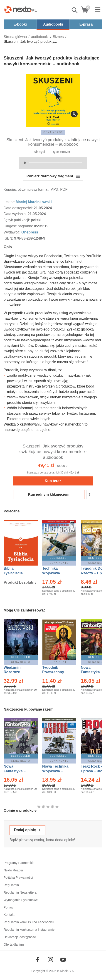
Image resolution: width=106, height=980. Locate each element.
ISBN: (9, 238)
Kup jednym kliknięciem (49, 494)
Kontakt (9, 915)
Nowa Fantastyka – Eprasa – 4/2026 (17, 771)
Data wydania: (16, 214)
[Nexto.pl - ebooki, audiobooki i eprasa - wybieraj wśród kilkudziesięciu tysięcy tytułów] (21, 10)
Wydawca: (12, 232)
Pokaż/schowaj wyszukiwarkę (75, 10)
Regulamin (11, 885)
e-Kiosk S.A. (66, 971)
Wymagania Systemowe (21, 900)
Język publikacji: (17, 220)
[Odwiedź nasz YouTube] (63, 960)
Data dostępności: (19, 208)
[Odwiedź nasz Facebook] (38, 960)
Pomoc (9, 907)
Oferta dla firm (14, 944)
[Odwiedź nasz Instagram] (50, 960)
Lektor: (10, 202)
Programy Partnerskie (19, 863)
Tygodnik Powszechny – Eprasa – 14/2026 (57, 672)
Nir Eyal (39, 152)
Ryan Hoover (61, 152)
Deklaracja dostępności (20, 937)
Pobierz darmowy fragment (50, 176)
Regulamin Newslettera (20, 892)
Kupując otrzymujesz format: (27, 189)
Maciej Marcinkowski (34, 202)
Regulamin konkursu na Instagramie (29, 930)
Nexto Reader (13, 870)
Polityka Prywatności (18, 878)
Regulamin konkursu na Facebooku (29, 922)
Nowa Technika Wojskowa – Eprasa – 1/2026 (56, 771)
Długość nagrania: (19, 226)
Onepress (30, 232)
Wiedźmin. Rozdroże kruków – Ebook (18, 672)
